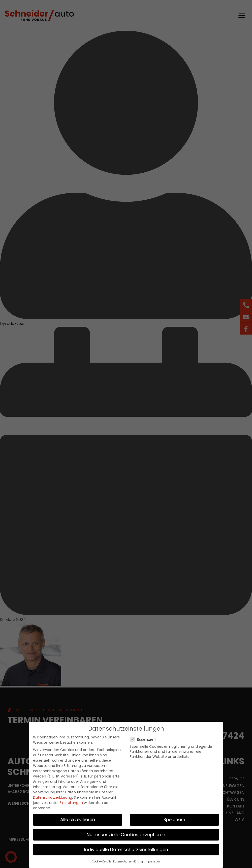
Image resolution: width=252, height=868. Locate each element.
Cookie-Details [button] (102, 862)
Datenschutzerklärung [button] (128, 862)
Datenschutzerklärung (53, 797)
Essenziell (144, 739)
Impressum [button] (152, 862)
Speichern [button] (174, 820)
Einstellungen (71, 803)
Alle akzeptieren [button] (78, 820)
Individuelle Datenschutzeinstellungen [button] (126, 849)
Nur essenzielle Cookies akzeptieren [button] (126, 834)
